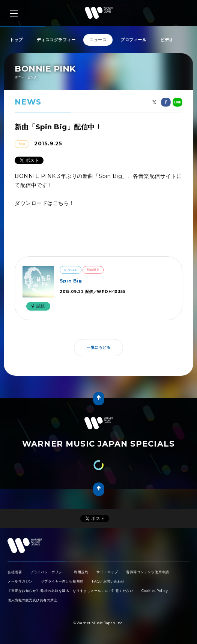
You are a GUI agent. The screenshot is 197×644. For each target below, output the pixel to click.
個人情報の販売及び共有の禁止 (32, 600)
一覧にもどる (98, 347)
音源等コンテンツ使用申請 (147, 572)
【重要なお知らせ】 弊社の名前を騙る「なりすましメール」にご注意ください (70, 591)
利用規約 (81, 572)
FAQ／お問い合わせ (108, 581)
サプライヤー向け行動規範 (62, 581)
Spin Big (71, 281)
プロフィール (133, 40)
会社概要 (15, 572)
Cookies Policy (155, 591)
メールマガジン (20, 581)
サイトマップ (107, 572)
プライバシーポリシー (48, 572)
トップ (16, 40)
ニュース (98, 40)
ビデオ (167, 40)
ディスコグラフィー (56, 40)
